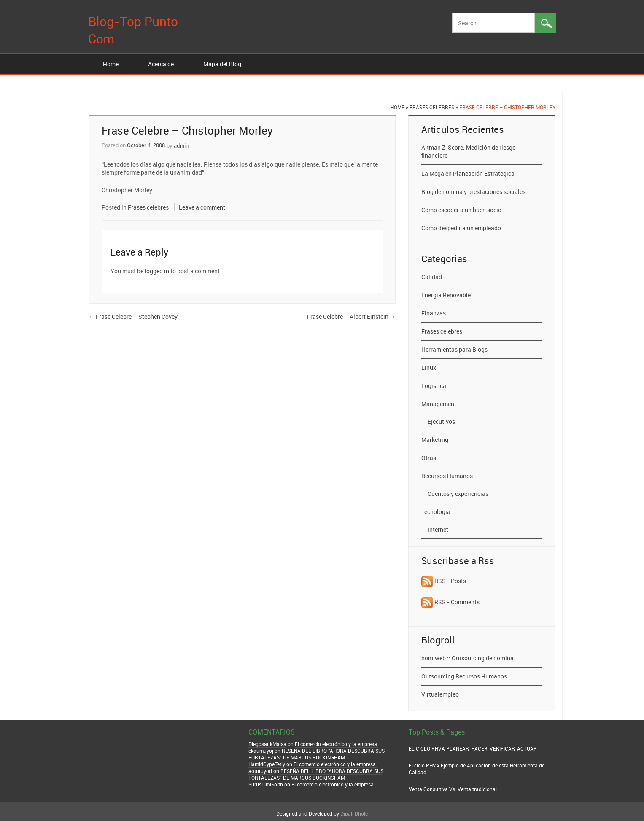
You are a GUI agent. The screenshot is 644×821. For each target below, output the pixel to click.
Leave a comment (202, 207)
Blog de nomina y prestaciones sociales (473, 192)
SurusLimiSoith (266, 784)
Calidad (432, 277)
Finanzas (434, 313)
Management (439, 404)
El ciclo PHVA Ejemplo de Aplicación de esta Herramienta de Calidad (477, 769)
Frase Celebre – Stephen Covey (133, 316)
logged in (157, 271)
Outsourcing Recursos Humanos (464, 676)
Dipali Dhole (354, 813)
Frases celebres (432, 107)
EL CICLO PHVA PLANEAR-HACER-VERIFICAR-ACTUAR (473, 748)
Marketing (435, 440)
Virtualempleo (440, 694)
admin (181, 145)
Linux (429, 367)
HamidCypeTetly (267, 764)
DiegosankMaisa (267, 744)
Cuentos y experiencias (458, 494)
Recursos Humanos (447, 476)
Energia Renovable (446, 295)
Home (111, 64)
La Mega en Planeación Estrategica (468, 174)
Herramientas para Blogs (454, 349)
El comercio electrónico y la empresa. (337, 744)
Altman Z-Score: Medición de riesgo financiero (469, 151)
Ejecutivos (441, 421)
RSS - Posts (444, 581)
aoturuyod (260, 771)
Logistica (434, 386)
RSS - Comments (450, 602)
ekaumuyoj (261, 751)
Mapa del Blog (222, 64)
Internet (438, 529)
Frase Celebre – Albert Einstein (351, 316)
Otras (429, 458)
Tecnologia (436, 512)
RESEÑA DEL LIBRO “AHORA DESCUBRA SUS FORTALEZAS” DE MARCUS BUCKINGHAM (317, 754)
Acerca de (161, 64)
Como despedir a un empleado (461, 228)
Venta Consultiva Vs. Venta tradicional (453, 789)
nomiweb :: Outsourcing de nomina (468, 658)
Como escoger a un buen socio (461, 210)
